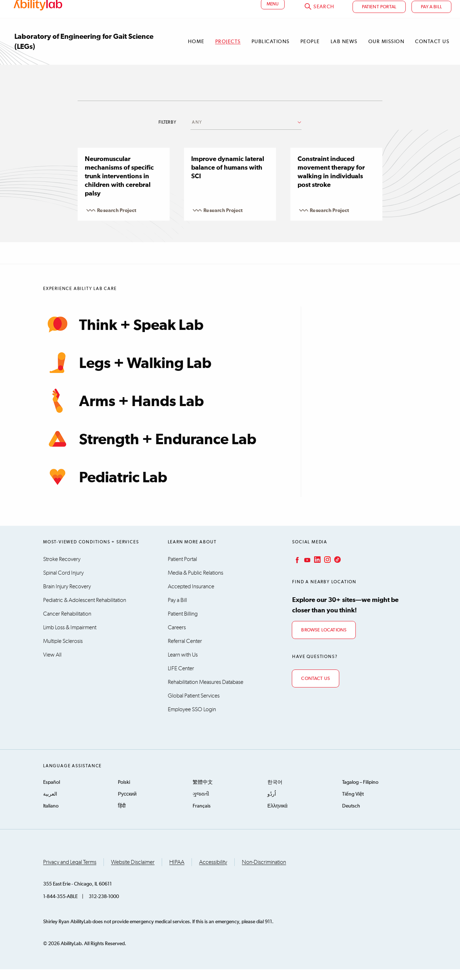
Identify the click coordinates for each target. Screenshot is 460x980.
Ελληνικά (277, 817)
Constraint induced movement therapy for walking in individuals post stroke (331, 183)
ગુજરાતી (201, 805)
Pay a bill (431, 18)
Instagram (327, 570)
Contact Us (432, 52)
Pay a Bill (177, 611)
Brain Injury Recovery (67, 597)
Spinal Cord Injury (63, 584)
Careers (177, 638)
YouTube (307, 570)
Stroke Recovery (62, 570)
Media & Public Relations (195, 584)
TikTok (337, 570)
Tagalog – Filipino (360, 793)
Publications (271, 52)
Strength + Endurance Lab (150, 450)
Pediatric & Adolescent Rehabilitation (85, 611)
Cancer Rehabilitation (67, 625)
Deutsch (351, 817)
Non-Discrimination (264, 873)
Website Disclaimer (133, 873)
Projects (228, 52)
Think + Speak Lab (123, 335)
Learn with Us (183, 666)
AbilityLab (39, 13)
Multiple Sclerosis (63, 652)
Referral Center (185, 652)
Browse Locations (324, 641)
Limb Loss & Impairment (70, 638)
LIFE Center (181, 679)
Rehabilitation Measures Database (206, 693)
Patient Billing (183, 625)
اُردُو (272, 805)
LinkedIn (317, 570)
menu (273, 15)
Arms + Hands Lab (123, 411)
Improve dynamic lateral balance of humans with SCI (228, 179)
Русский (127, 805)
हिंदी (122, 817)
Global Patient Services (194, 707)
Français (202, 817)
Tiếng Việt (353, 805)
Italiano (51, 817)
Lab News (344, 52)
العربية (50, 805)
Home (196, 52)
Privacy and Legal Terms (70, 873)
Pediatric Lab (105, 488)
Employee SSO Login (192, 720)
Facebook (296, 570)
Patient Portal (379, 18)
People (310, 52)
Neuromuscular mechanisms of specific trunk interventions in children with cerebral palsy (119, 187)
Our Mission (387, 52)
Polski (124, 793)
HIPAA (177, 873)
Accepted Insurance (191, 597)
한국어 (275, 793)
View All (52, 666)
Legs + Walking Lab (127, 373)
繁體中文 (203, 793)
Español (52, 793)
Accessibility (213, 873)
